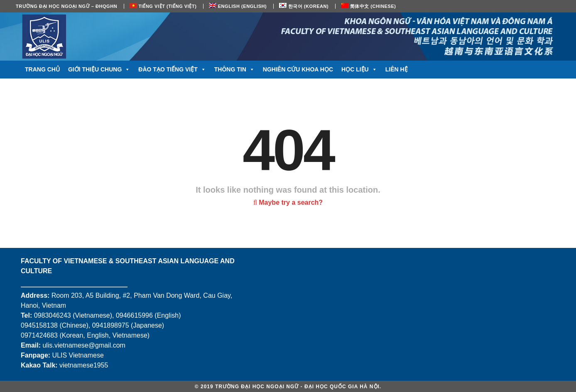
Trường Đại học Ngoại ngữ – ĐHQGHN (66, 6)
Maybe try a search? (288, 202)
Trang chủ (42, 69)
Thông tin (234, 70)
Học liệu (359, 70)
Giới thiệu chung (99, 70)
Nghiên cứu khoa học (298, 69)
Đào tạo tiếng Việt (172, 70)
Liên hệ (397, 69)
